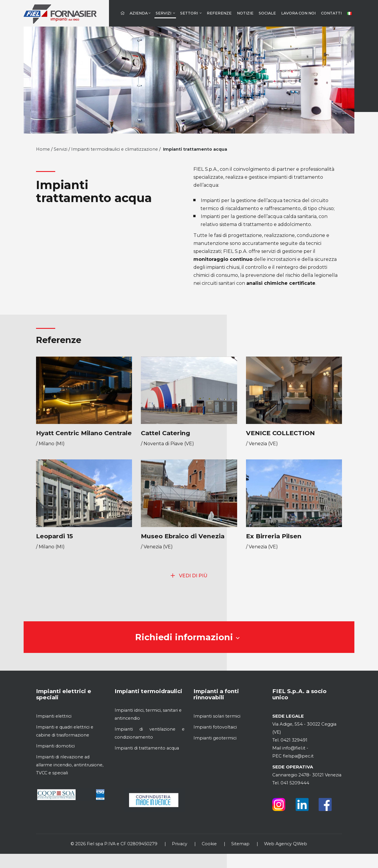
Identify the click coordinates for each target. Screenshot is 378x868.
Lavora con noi (298, 13)
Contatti (331, 13)
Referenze (219, 13)
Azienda (140, 13)
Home (43, 149)
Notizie (245, 13)
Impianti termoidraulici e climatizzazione (115, 149)
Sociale (267, 13)
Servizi (165, 13)
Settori (191, 13)
